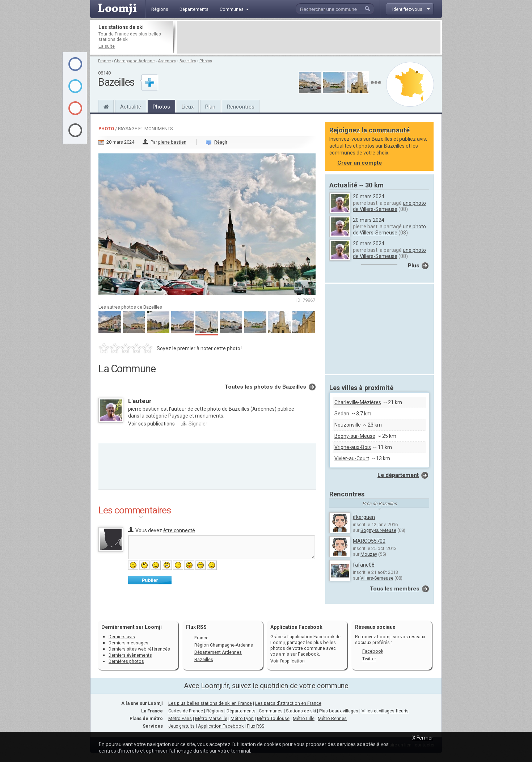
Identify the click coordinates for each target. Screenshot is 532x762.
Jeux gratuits (181, 726)
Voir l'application (288, 661)
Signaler (198, 424)
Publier (150, 580)
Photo (106, 129)
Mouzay (369, 554)
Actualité (131, 107)
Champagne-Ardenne (134, 61)
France (104, 61)
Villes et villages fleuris (385, 711)
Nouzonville (348, 425)
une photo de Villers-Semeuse (389, 206)
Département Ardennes (218, 652)
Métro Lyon (242, 718)
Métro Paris (180, 718)
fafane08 (364, 565)
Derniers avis (122, 637)
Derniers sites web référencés (139, 649)
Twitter (369, 659)
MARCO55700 (369, 541)
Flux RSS (196, 627)
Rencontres (241, 107)
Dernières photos (126, 661)
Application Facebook (221, 726)
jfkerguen (364, 517)
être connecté (179, 530)
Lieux (188, 107)
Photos (206, 61)
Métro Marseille (211, 718)
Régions (215, 711)
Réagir (221, 142)
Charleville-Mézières (358, 402)
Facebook (373, 651)
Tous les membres (395, 589)
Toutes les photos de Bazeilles (265, 387)
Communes (271, 711)
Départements (241, 711)
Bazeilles (188, 61)
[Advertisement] (309, 37)
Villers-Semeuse (377, 578)
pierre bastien (172, 142)
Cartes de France (186, 711)
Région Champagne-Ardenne (224, 645)
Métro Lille (304, 718)
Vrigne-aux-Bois (353, 447)
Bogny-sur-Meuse (355, 436)
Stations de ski (301, 711)
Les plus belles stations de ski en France (210, 703)
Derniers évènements (130, 655)
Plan (210, 107)
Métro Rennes (332, 718)
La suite (107, 46)
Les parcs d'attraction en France (288, 703)
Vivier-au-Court (352, 458)
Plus (414, 266)
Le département (398, 475)
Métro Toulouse (273, 718)
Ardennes (167, 61)
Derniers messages (128, 643)
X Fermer (423, 738)
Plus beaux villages (339, 711)
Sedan (342, 414)
